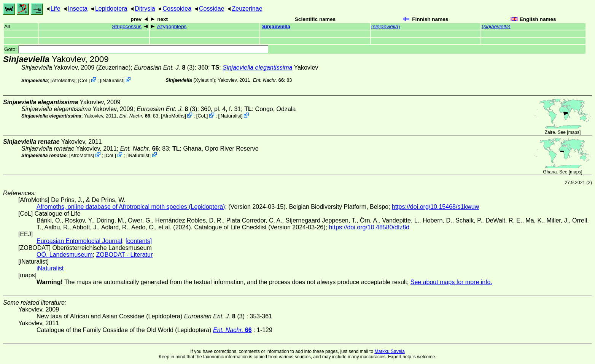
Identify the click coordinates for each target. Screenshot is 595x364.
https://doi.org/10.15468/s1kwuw (435, 207)
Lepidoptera (111, 9)
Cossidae (212, 9)
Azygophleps (172, 26)
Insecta (78, 9)
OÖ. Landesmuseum (65, 255)
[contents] (139, 241)
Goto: (136, 49)
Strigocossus (127, 26)
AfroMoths (63, 80)
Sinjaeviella (276, 26)
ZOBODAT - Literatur (125, 255)
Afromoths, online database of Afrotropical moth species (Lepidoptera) (131, 207)
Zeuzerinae (247, 9)
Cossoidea (177, 9)
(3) (164, 68)
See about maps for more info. (451, 282)
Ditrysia (145, 9)
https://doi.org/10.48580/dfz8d (369, 227)
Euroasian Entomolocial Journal (79, 241)
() (386, 26)
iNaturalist (112, 80)
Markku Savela (389, 351)
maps (574, 132)
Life (56, 9)
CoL (84, 80)
